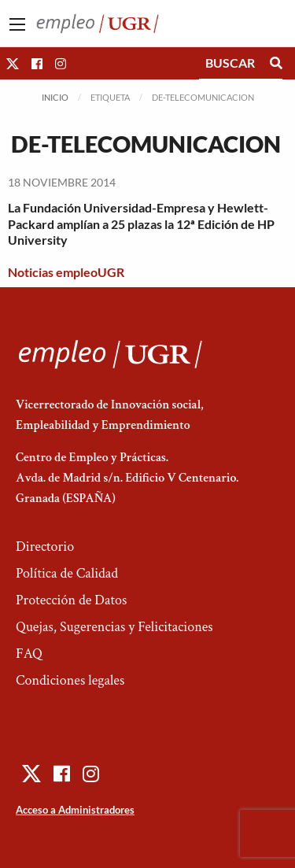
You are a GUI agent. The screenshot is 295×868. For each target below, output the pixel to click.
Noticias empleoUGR (66, 272)
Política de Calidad (67, 573)
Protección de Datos (71, 600)
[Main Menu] (17, 24)
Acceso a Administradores (75, 810)
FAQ (29, 654)
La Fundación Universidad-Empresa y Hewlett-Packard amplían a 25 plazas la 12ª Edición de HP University (141, 224)
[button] (13, 63)
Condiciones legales (70, 680)
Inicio (55, 97)
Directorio (45, 547)
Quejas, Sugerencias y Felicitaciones (114, 627)
